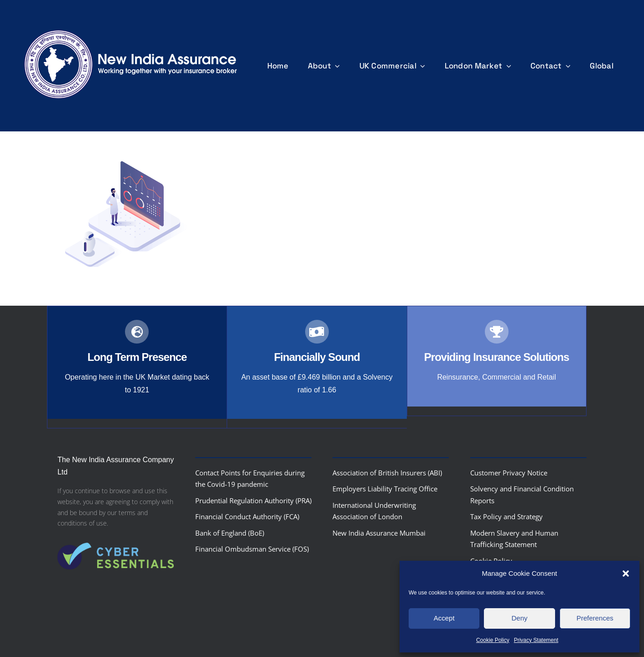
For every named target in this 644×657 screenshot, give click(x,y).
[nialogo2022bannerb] (131, 28)
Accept (444, 618)
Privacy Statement (536, 640)
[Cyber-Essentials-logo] (116, 537)
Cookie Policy (493, 640)
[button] (626, 574)
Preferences (595, 618)
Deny (519, 618)
